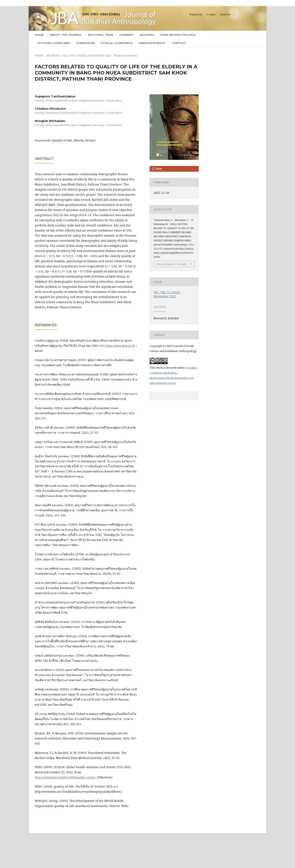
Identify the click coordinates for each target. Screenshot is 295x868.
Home (39, 35)
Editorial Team (100, 35)
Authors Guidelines (54, 43)
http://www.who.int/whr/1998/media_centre (65, 777)
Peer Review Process (178, 35)
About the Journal (66, 35)
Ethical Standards (117, 43)
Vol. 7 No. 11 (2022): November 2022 (87, 55)
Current (126, 35)
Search (251, 35)
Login (211, 14)
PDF (159, 169)
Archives (147, 35)
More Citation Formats (171, 264)
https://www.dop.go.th (120, 346)
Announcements (152, 43)
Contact (179, 43)
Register (196, 14)
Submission (86, 43)
